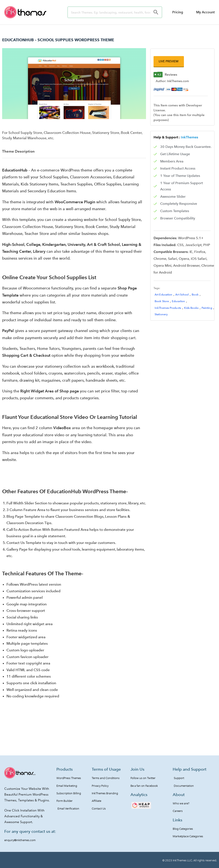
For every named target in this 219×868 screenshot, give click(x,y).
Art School (182, 295)
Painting (207, 308)
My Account (205, 12)
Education (178, 302)
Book (195, 295)
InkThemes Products (168, 308)
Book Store (162, 302)
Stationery (161, 315)
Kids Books (191, 308)
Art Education (163, 295)
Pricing (178, 12)
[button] (168, 62)
